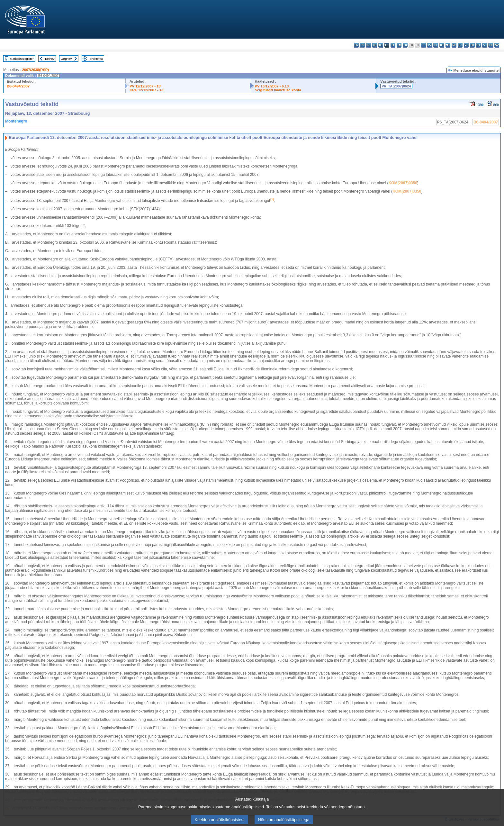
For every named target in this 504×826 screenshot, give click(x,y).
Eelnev (50, 59)
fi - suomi (491, 45)
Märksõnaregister (22, 59)
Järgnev (66, 59)
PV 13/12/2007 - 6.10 (272, 86)
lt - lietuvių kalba (436, 45)
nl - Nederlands (454, 45)
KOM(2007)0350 (403, 183)
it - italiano (423, 45)
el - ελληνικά (393, 45)
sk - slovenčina (478, 45)
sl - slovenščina (485, 45)
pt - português (466, 45)
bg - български (356, 45)
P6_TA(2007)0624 (396, 86)
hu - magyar (442, 45)
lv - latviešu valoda (430, 45)
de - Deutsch (381, 45)
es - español (362, 45)
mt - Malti (448, 45)
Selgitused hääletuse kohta (278, 90)
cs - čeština (369, 45)
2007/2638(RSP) (36, 70)
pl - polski (460, 45)
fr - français (405, 45)
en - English (399, 45)
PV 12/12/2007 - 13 (145, 86)
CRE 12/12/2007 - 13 (146, 90)
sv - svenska (497, 45)
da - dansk (375, 45)
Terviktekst (95, 59)
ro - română (472, 45)
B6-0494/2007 (18, 86)
